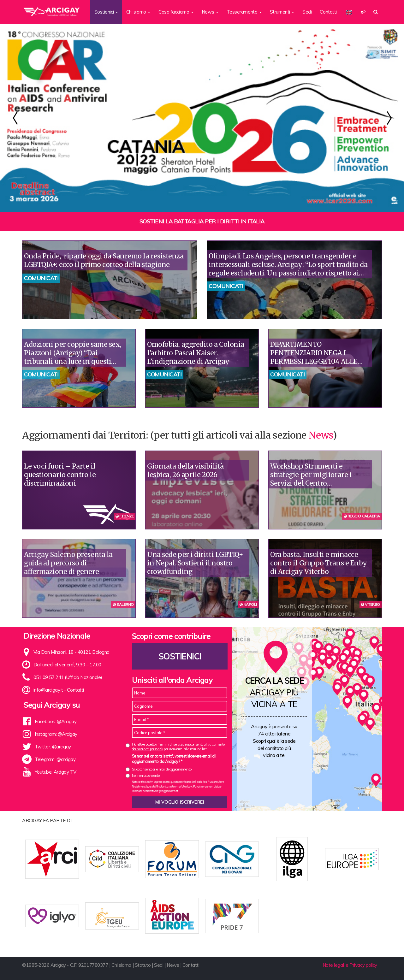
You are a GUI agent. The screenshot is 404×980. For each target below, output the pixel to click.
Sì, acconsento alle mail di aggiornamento (162, 769)
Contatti (328, 12)
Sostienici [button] (106, 12)
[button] (363, 12)
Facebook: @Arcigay (56, 721)
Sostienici (180, 656)
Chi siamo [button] (138, 12)
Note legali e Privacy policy (350, 965)
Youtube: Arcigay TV (56, 772)
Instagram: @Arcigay (56, 734)
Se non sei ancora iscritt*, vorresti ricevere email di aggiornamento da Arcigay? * (174, 759)
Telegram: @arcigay (55, 759)
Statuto (143, 965)
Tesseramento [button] (244, 12)
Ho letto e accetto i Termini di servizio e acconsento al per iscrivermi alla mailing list (178, 747)
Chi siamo (121, 965)
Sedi (307, 12)
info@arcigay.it (48, 690)
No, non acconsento (146, 776)
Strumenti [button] (282, 12)
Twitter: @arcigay (53, 747)
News (321, 435)
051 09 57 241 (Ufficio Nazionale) (68, 677)
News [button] (210, 12)
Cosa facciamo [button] (176, 12)
